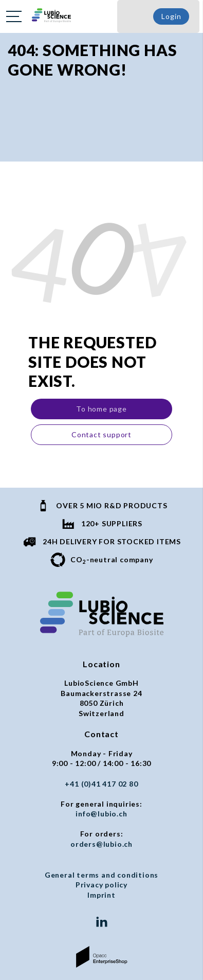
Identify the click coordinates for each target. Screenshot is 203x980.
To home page (101, 409)
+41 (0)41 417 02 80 (101, 784)
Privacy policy (101, 885)
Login (171, 16)
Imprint (101, 895)
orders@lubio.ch (101, 844)
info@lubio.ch (101, 814)
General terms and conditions (101, 875)
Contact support (101, 434)
